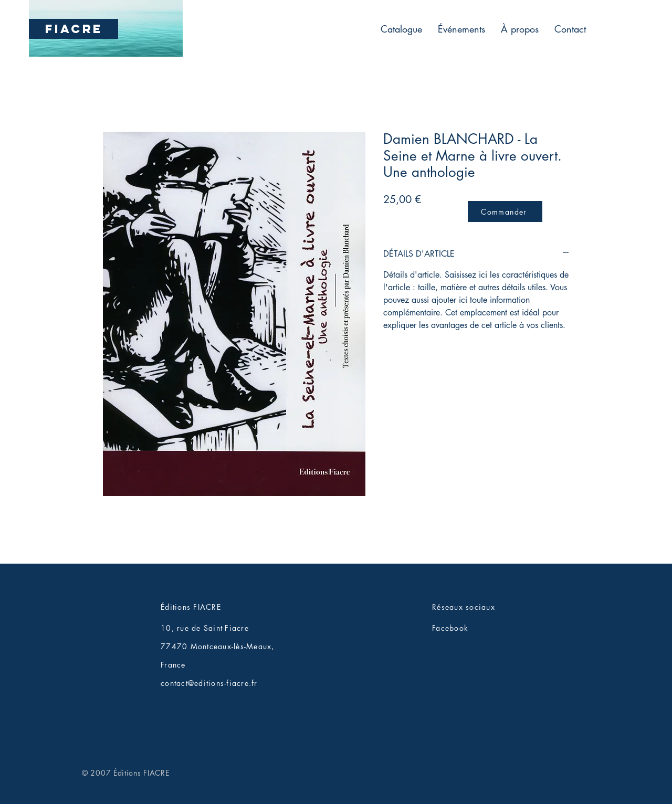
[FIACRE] (73, 29)
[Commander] (505, 211)
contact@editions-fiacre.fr (209, 683)
